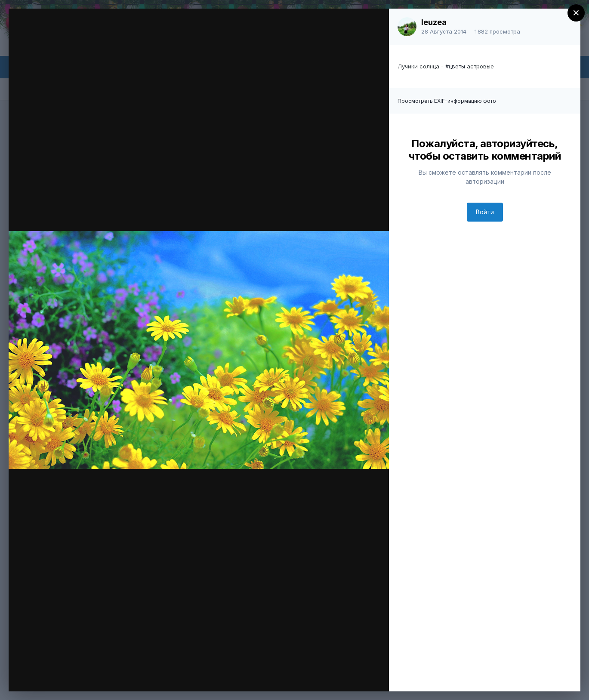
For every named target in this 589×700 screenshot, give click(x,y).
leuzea (434, 22)
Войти (485, 212)
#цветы (455, 66)
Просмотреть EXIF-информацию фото (447, 101)
